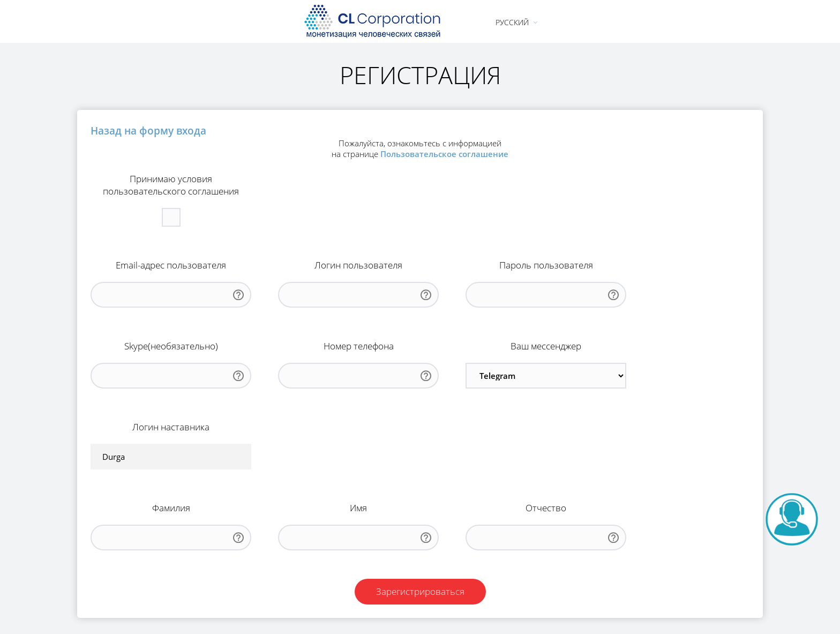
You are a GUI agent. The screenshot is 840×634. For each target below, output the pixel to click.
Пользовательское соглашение (444, 154)
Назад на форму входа (148, 130)
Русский (512, 22)
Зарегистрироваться (420, 591)
